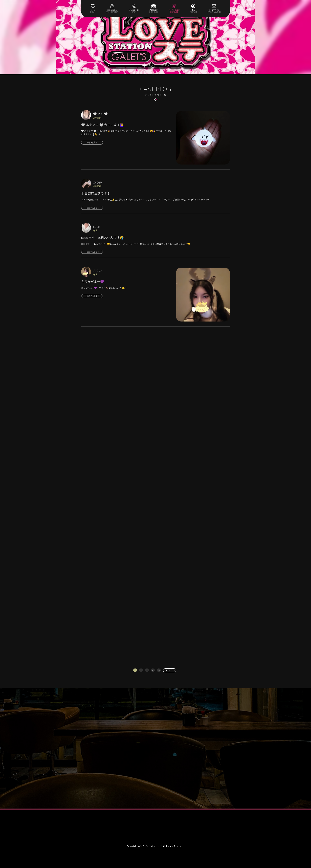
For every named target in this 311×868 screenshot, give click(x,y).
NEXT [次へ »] (169, 670)
